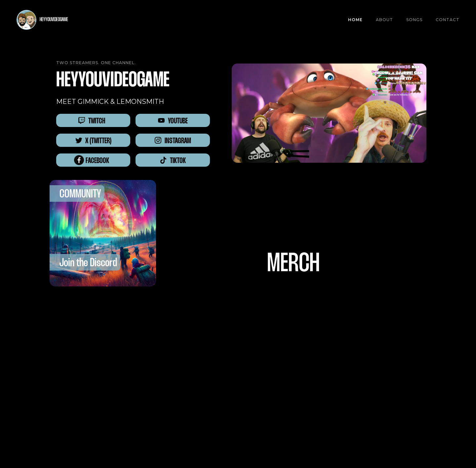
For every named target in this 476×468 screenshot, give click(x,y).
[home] (42, 20)
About (384, 20)
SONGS (414, 20)
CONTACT (448, 20)
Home (355, 20)
